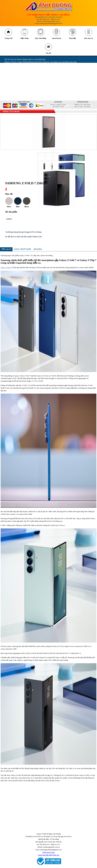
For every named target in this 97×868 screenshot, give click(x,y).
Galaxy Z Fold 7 (6, 269)
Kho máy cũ (89, 39)
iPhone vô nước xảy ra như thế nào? (18, 87)
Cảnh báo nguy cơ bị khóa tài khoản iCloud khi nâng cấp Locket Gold (30, 66)
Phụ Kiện (73, 39)
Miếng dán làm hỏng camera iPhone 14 (19, 90)
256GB (9, 220)
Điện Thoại (24, 39)
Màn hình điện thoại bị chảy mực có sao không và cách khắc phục (28, 82)
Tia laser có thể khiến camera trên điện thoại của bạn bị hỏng (27, 71)
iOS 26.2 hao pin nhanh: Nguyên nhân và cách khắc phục (25, 61)
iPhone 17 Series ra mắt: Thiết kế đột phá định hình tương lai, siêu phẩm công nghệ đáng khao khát (41, 63)
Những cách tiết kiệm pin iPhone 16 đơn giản (21, 68)
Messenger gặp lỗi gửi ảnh (14, 76)
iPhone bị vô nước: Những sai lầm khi (18, 84)
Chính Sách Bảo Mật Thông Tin (49, 856)
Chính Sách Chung (48, 853)
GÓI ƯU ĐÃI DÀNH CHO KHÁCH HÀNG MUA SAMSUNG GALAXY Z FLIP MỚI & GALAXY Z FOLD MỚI (44, 92)
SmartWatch (56, 39)
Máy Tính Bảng (40, 39)
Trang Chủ (8, 39)
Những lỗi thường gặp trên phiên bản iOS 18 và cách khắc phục (28, 74)
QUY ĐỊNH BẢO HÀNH (13, 100)
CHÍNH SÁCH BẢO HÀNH (14, 97)
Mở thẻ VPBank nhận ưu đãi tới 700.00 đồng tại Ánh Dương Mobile (29, 79)
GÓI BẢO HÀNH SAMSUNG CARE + (18, 95)
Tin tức (48, 54)
